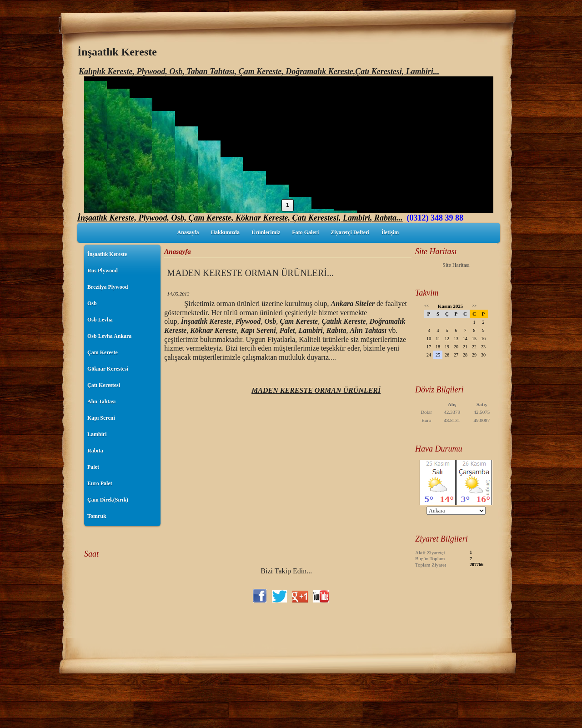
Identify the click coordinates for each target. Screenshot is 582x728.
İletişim (390, 232)
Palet (93, 467)
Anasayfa (188, 232)
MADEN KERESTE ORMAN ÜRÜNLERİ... (250, 273)
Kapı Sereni (101, 418)
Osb (92, 303)
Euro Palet (100, 483)
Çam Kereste (103, 352)
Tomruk (97, 516)
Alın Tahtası (101, 402)
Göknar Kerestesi (108, 369)
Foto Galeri (305, 232)
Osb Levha (100, 320)
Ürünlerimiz (266, 232)
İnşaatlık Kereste (107, 254)
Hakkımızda (225, 232)
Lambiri (97, 434)
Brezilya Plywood (108, 287)
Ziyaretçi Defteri (350, 232)
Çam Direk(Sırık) (108, 500)
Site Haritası (456, 265)
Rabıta (95, 451)
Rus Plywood (103, 271)
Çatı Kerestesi (104, 385)
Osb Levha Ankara (109, 336)
